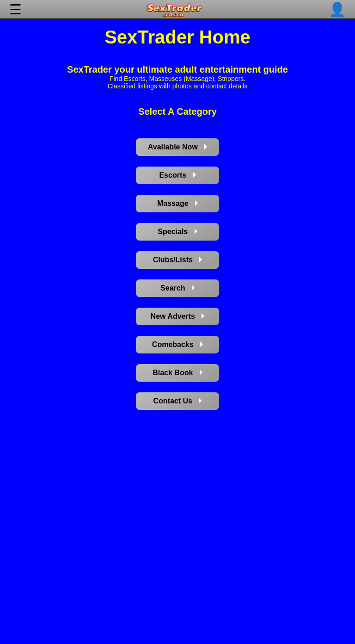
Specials (177, 232)
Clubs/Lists (178, 260)
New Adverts (178, 316)
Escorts (177, 175)
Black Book (177, 373)
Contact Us (178, 401)
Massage (177, 203)
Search (177, 288)
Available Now (177, 147)
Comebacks (177, 344)
